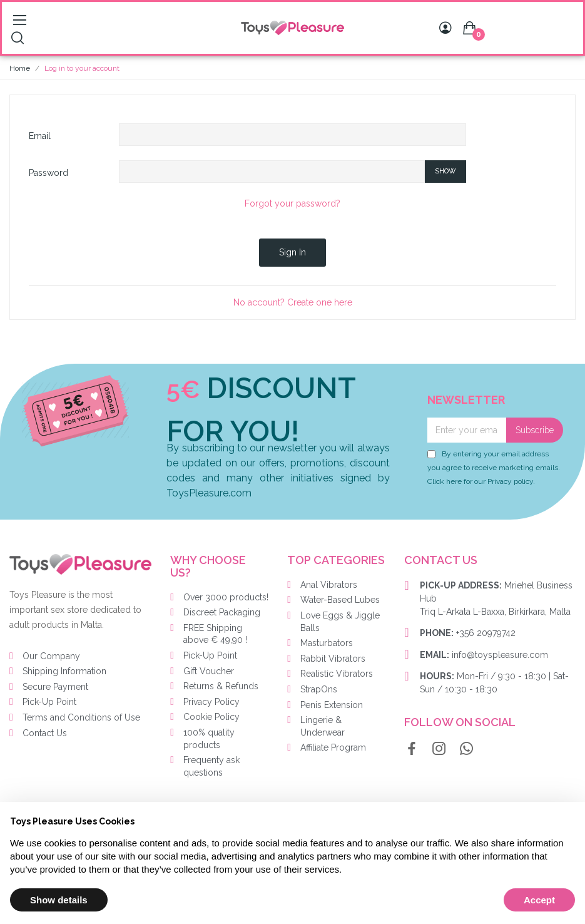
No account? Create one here (293, 302)
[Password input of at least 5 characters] (272, 172)
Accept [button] (539, 900)
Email (40, 136)
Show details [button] (59, 900)
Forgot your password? (292, 203)
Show (445, 171)
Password (48, 173)
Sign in (292, 252)
